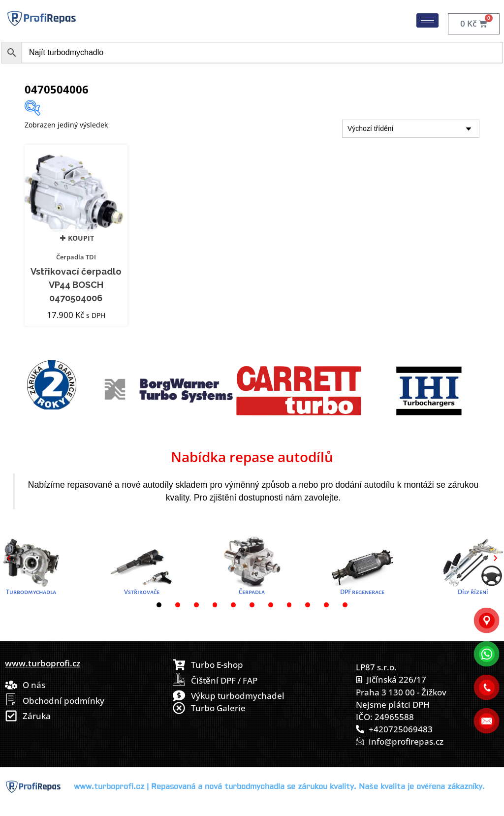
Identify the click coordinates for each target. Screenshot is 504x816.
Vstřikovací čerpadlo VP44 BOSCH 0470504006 (76, 285)
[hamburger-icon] (427, 20)
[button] (9, 558)
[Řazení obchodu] (411, 129)
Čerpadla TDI (76, 257)
